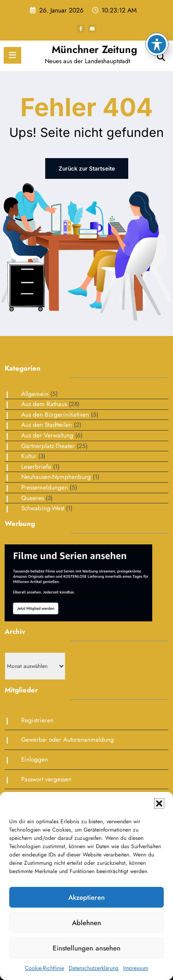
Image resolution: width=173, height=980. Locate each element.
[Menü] (12, 55)
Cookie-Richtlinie (45, 968)
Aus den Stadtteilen (47, 425)
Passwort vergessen (46, 779)
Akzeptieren (86, 897)
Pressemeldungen (45, 487)
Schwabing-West (43, 508)
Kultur (29, 456)
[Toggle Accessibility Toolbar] (157, 18)
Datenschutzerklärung (94, 968)
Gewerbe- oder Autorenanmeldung (68, 740)
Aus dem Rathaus (44, 404)
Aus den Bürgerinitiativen (55, 415)
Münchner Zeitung (94, 49)
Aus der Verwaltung (47, 435)
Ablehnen (86, 923)
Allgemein (35, 394)
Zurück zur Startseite (87, 168)
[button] (159, 803)
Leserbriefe (36, 467)
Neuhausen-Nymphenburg (56, 477)
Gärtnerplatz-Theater (48, 446)
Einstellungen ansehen (86, 948)
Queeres (33, 498)
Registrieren (37, 720)
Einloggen (35, 759)
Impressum (136, 968)
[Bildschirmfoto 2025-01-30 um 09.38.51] (78, 582)
